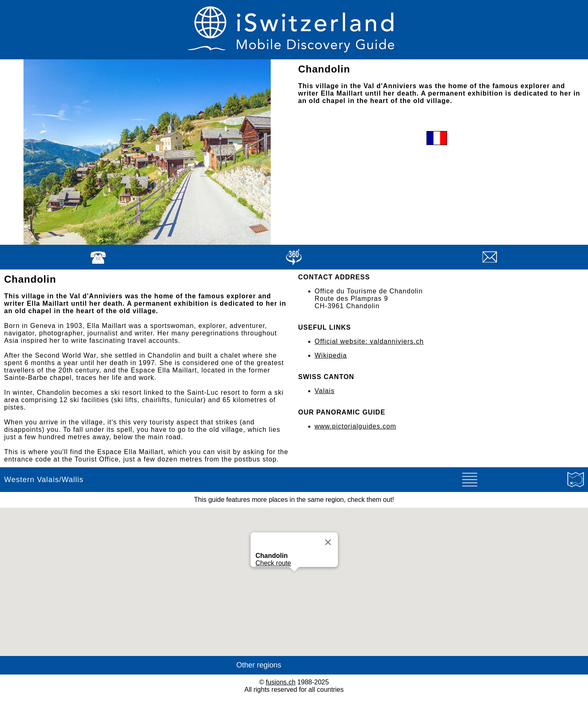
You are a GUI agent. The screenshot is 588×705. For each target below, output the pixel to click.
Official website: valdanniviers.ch (369, 341)
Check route (273, 563)
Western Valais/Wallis (44, 480)
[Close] (328, 542)
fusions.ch (281, 682)
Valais (325, 391)
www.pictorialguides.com (356, 426)
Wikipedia (331, 355)
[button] (294, 579)
